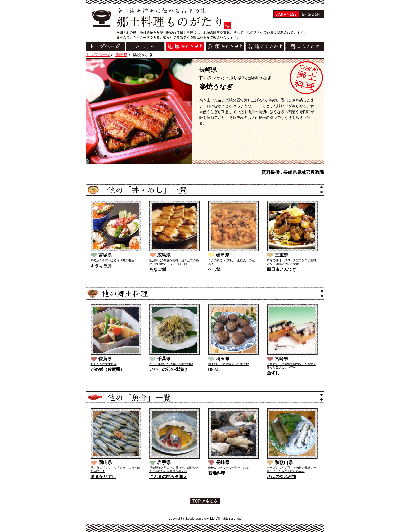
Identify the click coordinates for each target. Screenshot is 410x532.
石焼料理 (217, 473)
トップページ (98, 55)
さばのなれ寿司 (282, 477)
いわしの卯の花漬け (168, 369)
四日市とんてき (282, 269)
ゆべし (214, 369)
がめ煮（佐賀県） (107, 369)
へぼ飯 (214, 269)
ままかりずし (103, 477)
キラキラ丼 (101, 266)
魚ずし (273, 373)
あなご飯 (158, 269)
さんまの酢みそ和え (168, 477)
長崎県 (121, 55)
